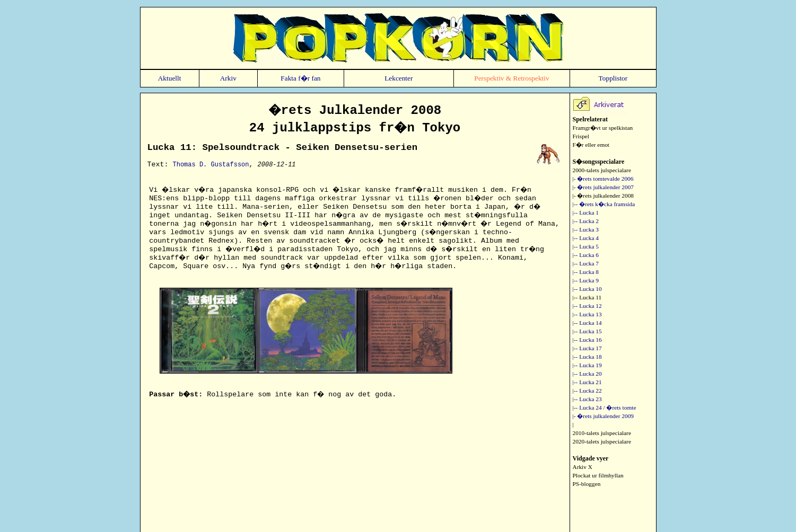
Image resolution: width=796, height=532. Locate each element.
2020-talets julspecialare (602, 441)
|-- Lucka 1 (586, 212)
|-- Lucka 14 (587, 323)
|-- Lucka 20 (587, 374)
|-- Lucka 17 (587, 348)
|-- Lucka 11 (587, 297)
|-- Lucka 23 (587, 399)
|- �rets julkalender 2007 (603, 187)
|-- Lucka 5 (586, 246)
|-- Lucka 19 (587, 365)
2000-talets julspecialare (602, 170)
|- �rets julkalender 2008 (603, 196)
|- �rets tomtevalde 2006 (603, 179)
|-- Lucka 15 (587, 331)
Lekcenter (399, 78)
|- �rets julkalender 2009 (603, 416)
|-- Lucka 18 (587, 357)
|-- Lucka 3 (586, 229)
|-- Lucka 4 (586, 238)
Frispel (581, 136)
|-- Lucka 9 (586, 280)
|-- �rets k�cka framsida (604, 204)
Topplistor (613, 78)
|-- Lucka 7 (586, 263)
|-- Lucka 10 (587, 289)
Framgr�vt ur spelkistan (603, 128)
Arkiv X (583, 467)
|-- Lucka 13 (587, 314)
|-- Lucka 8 (586, 272)
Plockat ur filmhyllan (598, 475)
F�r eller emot (591, 145)
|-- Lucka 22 (587, 391)
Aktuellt (170, 78)
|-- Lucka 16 (587, 340)
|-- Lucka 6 (586, 255)
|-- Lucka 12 (587, 306)
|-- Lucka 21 (587, 382)
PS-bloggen (587, 484)
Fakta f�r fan (300, 78)
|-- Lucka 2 (586, 221)
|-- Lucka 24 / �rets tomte (605, 407)
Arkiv (228, 78)
